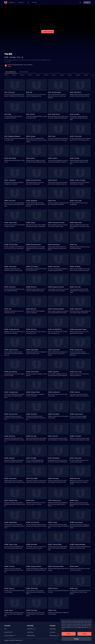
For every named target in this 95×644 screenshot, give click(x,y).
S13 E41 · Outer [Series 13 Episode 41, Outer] (8, 309)
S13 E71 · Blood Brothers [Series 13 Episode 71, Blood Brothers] (54, 458)
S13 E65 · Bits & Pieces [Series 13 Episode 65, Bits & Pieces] (10, 436)
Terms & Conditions (9, 635)
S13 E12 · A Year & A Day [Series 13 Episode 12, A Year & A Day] (76, 136)
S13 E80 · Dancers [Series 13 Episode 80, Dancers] (74, 500)
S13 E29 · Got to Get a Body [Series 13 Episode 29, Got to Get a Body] (11, 245)
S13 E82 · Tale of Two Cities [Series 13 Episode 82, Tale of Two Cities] (33, 522)
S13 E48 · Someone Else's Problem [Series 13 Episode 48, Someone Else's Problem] (78, 329)
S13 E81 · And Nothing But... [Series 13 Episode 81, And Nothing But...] (11, 522)
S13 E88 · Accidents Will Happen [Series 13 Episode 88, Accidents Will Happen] (78, 544)
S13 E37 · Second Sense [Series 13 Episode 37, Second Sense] (10, 287)
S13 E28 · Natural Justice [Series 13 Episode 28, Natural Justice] (76, 223)
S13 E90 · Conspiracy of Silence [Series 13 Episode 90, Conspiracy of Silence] (34, 566)
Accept (84, 634)
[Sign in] (87, 2)
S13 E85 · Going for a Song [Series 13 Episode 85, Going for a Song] (11, 544)
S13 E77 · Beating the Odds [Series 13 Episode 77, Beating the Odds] (11, 500)
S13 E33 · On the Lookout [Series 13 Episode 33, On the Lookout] (10, 267)
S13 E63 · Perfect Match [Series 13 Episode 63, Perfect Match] (54, 414)
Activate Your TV (8, 632)
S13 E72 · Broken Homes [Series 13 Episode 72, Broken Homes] (76, 458)
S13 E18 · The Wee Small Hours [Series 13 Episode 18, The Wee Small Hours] (34, 180)
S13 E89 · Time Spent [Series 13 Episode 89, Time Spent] (9, 566)
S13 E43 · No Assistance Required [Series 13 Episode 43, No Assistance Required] (56, 309)
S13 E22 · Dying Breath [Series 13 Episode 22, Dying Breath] (32, 201)
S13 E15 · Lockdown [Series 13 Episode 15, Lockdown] (53, 158)
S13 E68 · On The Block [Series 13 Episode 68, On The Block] (75, 436)
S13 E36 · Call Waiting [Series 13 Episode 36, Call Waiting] (75, 267)
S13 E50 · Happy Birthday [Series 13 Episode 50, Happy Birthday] (32, 350)
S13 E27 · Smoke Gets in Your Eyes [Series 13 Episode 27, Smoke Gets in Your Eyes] (56, 223)
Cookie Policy (30, 632)
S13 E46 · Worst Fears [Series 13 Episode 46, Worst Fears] (31, 329)
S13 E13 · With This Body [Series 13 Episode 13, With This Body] (10, 158)
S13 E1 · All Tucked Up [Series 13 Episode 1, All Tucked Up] (10, 92)
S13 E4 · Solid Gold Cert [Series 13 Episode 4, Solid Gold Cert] (75, 92)
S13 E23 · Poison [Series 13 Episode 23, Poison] (52, 201)
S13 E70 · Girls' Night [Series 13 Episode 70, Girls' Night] (31, 458)
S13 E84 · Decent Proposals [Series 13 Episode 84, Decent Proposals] (76, 522)
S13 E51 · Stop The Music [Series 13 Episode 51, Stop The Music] (54, 350)
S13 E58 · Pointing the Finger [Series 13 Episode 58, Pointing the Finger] (33, 392)
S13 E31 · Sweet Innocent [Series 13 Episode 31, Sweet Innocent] (54, 245)
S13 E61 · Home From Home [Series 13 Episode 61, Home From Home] (11, 414)
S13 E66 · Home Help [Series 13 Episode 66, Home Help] (31, 436)
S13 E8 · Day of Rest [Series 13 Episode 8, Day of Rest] (75, 114)
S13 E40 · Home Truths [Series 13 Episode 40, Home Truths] (75, 287)
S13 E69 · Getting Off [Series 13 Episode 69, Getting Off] (9, 458)
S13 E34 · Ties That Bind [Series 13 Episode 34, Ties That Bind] (32, 267)
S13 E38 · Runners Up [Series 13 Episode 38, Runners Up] (31, 287)
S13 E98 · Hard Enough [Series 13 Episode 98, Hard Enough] (32, 610)
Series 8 (62, 75)
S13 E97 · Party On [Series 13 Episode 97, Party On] (9, 610)
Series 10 (78, 75)
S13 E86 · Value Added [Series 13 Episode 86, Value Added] (32, 544)
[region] (77, 631)
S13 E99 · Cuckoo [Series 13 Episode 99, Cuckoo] (52, 610)
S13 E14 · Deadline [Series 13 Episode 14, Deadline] (31, 158)
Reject (69, 634)
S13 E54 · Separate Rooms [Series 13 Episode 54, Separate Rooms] (32, 372)
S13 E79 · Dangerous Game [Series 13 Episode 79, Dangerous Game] (55, 500)
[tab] (24, 72)
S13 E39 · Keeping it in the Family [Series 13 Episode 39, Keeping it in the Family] (56, 287)
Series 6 (46, 75)
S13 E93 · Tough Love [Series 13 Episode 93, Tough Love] (9, 588)
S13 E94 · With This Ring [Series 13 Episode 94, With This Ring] (32, 588)
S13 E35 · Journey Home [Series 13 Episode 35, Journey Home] (54, 267)
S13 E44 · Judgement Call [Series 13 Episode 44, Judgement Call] (76, 309)
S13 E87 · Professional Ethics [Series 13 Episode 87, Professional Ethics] (55, 544)
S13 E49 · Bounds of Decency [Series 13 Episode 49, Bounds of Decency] (11, 350)
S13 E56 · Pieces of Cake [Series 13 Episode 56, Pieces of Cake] (76, 372)
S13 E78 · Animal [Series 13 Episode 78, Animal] (30, 500)
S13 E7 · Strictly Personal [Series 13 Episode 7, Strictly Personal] (54, 114)
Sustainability (53, 629)
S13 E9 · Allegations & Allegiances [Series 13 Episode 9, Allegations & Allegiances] (12, 136)
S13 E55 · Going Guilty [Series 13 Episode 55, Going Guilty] (53, 372)
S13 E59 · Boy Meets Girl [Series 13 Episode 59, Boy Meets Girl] (54, 392)
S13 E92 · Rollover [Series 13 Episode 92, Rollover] (74, 566)
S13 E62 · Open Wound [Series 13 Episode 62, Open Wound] (32, 414)
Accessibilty (53, 632)
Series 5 (38, 75)
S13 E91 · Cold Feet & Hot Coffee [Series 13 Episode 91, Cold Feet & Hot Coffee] (56, 566)
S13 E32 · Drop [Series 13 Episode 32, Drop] (73, 245)
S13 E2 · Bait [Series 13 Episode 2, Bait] (29, 92)
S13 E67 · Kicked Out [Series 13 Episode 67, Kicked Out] (53, 436)
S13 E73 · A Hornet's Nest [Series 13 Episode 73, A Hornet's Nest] (10, 478)
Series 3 (22, 75)
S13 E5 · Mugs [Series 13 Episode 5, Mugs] (8, 114)
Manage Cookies (31, 635)
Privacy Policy (30, 629)
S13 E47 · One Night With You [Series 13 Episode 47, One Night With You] (55, 329)
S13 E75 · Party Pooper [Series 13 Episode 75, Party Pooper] (53, 478)
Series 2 (14, 75)
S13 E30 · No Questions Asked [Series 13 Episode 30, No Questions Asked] (33, 245)
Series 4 (30, 75)
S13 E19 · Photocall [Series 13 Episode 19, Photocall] (52, 180)
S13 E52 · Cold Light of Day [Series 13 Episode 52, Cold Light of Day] (76, 350)
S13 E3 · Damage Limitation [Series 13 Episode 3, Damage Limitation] (54, 92)
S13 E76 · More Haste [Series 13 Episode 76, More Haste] (75, 478)
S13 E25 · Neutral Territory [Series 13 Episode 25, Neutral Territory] (11, 223)
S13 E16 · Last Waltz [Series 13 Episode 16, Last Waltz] (75, 158)
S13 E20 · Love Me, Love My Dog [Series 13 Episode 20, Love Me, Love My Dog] (78, 180)
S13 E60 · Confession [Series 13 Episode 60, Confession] (75, 392)
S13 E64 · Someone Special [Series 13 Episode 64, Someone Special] (76, 414)
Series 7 (54, 75)
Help (5, 629)
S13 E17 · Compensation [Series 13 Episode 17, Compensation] (10, 180)
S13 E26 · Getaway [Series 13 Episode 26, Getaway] (31, 223)
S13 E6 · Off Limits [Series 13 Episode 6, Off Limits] (30, 114)
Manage (76, 639)
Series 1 (6, 75)
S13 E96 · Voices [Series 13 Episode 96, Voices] (74, 588)
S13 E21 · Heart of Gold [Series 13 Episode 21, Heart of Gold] (10, 201)
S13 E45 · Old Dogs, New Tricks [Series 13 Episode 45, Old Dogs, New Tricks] (12, 329)
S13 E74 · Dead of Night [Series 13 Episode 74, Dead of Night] (32, 478)
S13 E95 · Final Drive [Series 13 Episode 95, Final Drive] (53, 588)
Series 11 (86, 75)
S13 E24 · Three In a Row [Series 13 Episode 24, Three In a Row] (76, 201)
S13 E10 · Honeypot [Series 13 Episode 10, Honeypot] (31, 136)
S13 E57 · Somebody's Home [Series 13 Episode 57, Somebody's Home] (11, 392)
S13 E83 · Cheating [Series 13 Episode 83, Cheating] (52, 522)
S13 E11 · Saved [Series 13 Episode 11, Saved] (52, 136)
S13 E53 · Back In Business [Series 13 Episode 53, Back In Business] (11, 372)
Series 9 (70, 75)
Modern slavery (53, 635)
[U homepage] (6, 2)
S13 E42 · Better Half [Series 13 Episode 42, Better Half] (31, 309)
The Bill (8, 54)
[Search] (80, 2)
